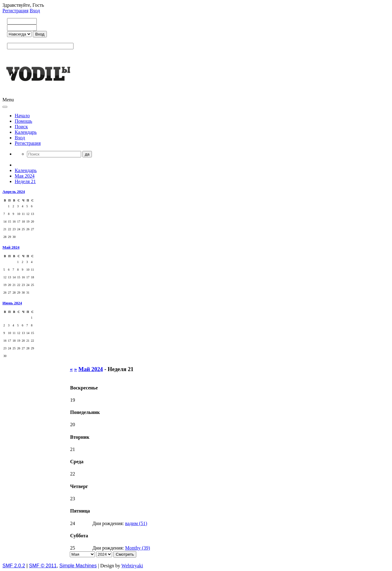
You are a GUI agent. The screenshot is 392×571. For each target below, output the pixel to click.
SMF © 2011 (43, 566)
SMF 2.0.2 (14, 566)
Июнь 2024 (12, 303)
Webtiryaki (132, 566)
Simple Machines (78, 566)
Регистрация (15, 11)
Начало (22, 116)
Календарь (26, 132)
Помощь (23, 121)
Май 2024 (11, 247)
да (87, 154)
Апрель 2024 (14, 192)
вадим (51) (136, 523)
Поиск (21, 127)
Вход (35, 11)
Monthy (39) (138, 548)
